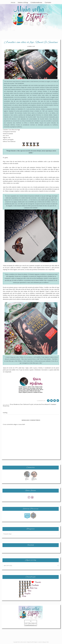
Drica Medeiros (15, 404)
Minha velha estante (22, 642)
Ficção (31, 404)
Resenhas (6, 406)
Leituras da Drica (39, 404)
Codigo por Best (45, 642)
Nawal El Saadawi (51, 404)
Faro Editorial (24, 404)
